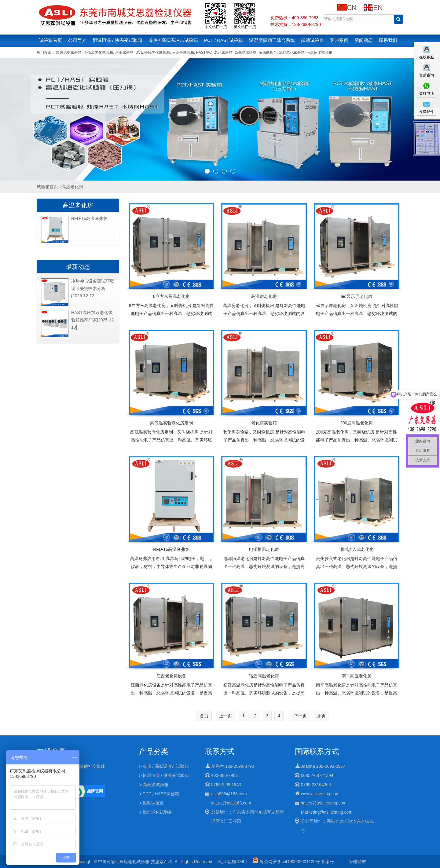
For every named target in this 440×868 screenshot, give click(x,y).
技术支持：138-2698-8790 (296, 24)
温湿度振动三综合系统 (272, 40)
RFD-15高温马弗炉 (171, 549)
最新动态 (78, 267)
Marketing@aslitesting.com (327, 812)
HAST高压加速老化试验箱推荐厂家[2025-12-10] (93, 320)
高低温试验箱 (245, 53)
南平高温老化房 (357, 676)
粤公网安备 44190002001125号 (286, 862)
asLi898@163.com (229, 794)
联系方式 (220, 751)
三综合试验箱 (183, 53)
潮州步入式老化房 (357, 549)
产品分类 (154, 751)
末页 (321, 716)
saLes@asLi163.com (231, 803)
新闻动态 (364, 40)
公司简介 (77, 40)
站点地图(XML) (232, 862)
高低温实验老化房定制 (171, 423)
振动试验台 (312, 40)
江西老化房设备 (171, 676)
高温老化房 (78, 205)
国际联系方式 (317, 751)
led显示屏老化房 (356, 296)
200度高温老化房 (356, 423)
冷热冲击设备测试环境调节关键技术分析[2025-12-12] (93, 288)
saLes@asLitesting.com (324, 803)
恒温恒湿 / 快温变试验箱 (117, 40)
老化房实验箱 (264, 423)
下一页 (300, 716)
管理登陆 (357, 862)
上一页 (226, 716)
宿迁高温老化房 (264, 676)
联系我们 (388, 40)
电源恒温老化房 (264, 549)
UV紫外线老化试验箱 (153, 53)
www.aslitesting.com (320, 794)
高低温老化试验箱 (98, 53)
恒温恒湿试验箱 (319, 53)
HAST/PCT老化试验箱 (214, 53)
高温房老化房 (264, 296)
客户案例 (339, 40)
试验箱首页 (51, 40)
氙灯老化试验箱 (292, 53)
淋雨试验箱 (124, 53)
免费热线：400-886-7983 (294, 18)
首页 (204, 716)
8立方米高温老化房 (171, 296)
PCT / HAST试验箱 (224, 40)
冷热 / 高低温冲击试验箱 (173, 40)
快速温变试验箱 (69, 53)
